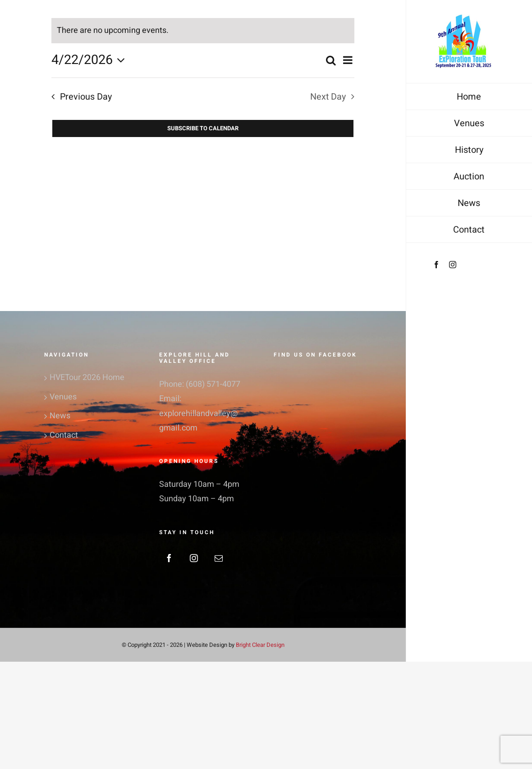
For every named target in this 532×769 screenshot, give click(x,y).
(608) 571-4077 (213, 384)
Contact (64, 435)
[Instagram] (194, 558)
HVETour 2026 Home (87, 378)
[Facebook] (169, 558)
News (60, 416)
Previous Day (86, 97)
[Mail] (219, 558)
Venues (63, 397)
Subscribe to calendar (203, 128)
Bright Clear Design (260, 645)
